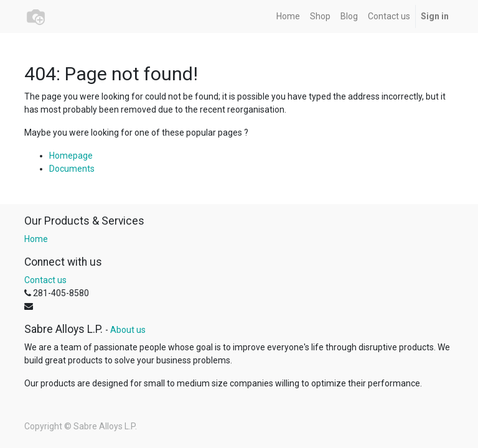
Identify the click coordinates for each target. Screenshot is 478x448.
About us (128, 330)
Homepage (71, 156)
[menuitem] (288, 16)
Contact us (45, 280)
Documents (72, 169)
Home (36, 239)
